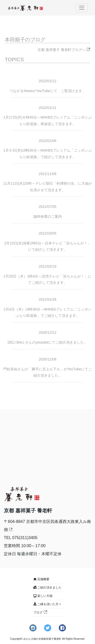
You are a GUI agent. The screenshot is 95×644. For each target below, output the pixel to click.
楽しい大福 (45, 596)
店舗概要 (43, 579)
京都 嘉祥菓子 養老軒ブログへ (64, 50)
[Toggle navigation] (82, 8)
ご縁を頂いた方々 (49, 604)
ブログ (40, 612)
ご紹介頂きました (49, 587)
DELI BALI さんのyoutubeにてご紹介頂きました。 (48, 342)
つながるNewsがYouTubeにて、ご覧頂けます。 (47, 91)
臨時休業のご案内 (48, 216)
